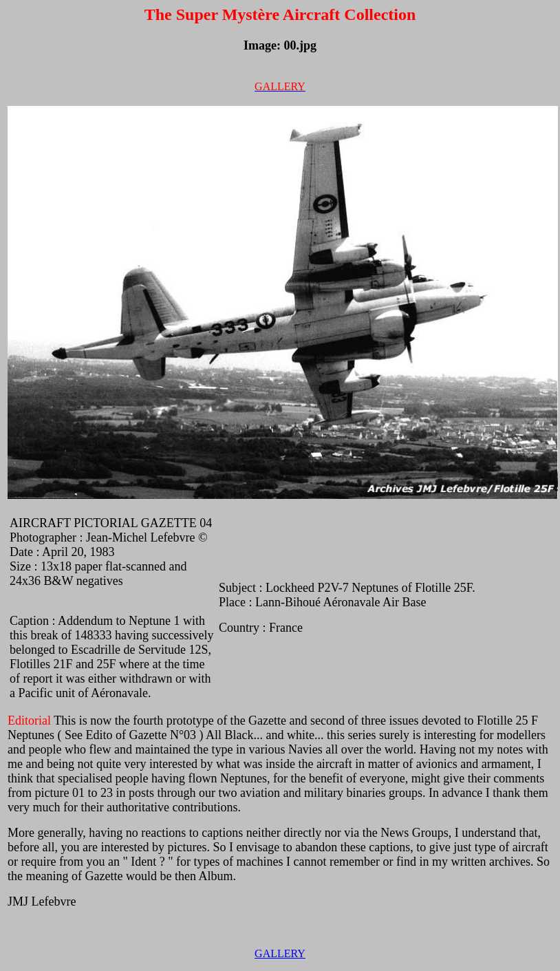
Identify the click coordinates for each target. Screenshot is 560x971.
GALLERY (280, 953)
